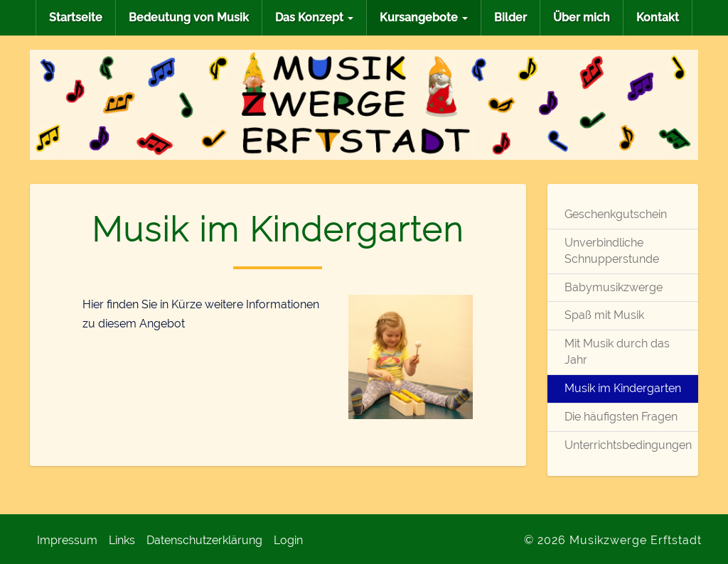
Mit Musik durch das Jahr (617, 352)
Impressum (67, 540)
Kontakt (658, 17)
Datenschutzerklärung (204, 540)
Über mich (582, 17)
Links (122, 540)
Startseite (76, 17)
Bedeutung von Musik (189, 17)
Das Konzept (314, 17)
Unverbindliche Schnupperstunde (612, 251)
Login (288, 540)
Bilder (510, 17)
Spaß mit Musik (604, 315)
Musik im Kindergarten (623, 388)
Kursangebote (424, 17)
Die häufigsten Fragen (621, 417)
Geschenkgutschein (616, 214)
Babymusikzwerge (614, 287)
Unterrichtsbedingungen (623, 445)
